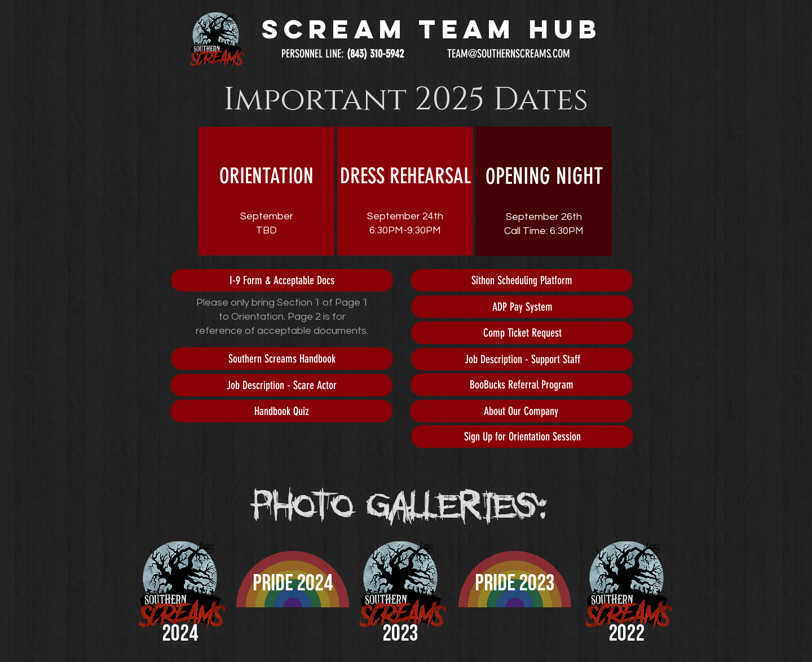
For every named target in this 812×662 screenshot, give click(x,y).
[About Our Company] (521, 411)
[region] (266, 191)
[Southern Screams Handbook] (282, 359)
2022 (626, 634)
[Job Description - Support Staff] (522, 359)
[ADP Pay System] (522, 307)
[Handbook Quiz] (281, 411)
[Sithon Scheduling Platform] (522, 280)
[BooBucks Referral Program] (522, 385)
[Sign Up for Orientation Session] (522, 436)
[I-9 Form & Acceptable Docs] (282, 280)
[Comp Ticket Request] (522, 333)
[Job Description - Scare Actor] (281, 385)
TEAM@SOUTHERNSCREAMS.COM (509, 54)
